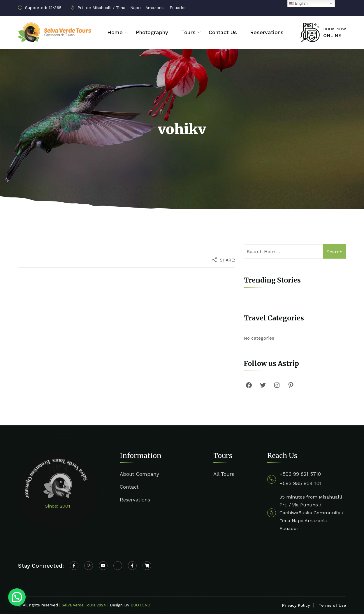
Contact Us (223, 32)
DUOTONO (140, 605)
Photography (152, 32)
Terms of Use (332, 605)
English (298, 3)
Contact (129, 487)
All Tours (224, 474)
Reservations (267, 32)
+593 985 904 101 (300, 483)
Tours (188, 32)
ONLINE (332, 35)
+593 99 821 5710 (300, 474)
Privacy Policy (296, 605)
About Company (139, 474)
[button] (17, 597)
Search (335, 252)
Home (115, 32)
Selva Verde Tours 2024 (84, 605)
